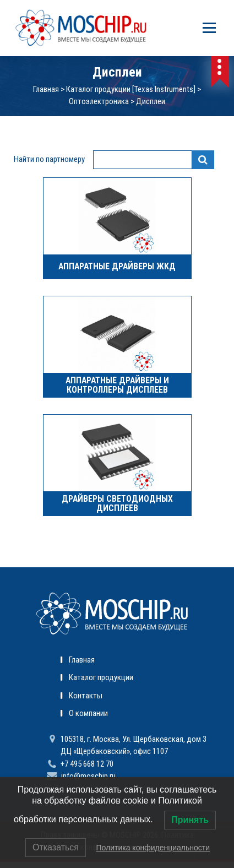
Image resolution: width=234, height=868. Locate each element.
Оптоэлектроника (99, 101)
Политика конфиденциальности (153, 848)
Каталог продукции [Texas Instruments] (131, 89)
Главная (46, 89)
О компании (88, 713)
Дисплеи (151, 101)
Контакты (86, 696)
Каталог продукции (101, 677)
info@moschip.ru (88, 776)
